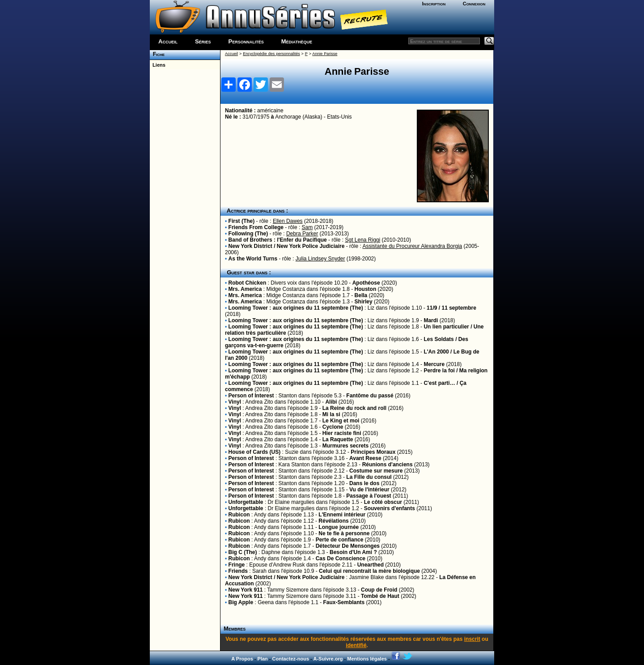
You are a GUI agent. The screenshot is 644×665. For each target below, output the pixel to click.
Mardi (431, 320)
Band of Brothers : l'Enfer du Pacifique (278, 240)
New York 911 (246, 590)
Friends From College (256, 227)
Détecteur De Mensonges (348, 546)
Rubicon (239, 515)
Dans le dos (364, 483)
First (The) (242, 221)
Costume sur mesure (376, 471)
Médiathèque (297, 41)
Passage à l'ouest (369, 496)
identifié (356, 645)
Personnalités (246, 41)
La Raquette (338, 439)
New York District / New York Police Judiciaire (287, 246)
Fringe (237, 565)
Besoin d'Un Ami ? (353, 552)
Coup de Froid (379, 590)
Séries (203, 41)
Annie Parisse (325, 54)
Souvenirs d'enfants (390, 508)
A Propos (242, 659)
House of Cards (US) (255, 452)
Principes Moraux (374, 452)
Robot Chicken (248, 283)
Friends (238, 571)
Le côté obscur (383, 502)
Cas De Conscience (341, 558)
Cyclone (333, 427)
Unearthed (371, 565)
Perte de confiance (340, 540)
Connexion (474, 4)
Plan (263, 659)
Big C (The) (243, 552)
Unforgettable (246, 502)
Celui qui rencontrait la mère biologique (369, 571)
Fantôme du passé (370, 396)
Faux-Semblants (344, 602)
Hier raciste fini (342, 433)
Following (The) (248, 234)
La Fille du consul (369, 477)
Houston (366, 289)
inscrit (472, 639)
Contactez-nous (291, 659)
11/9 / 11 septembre (451, 308)
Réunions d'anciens (388, 465)
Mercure (434, 364)
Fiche (157, 54)
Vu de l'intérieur (369, 490)
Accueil (168, 41)
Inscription (434, 4)
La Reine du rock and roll (354, 408)
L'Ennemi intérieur (342, 515)
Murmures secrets (345, 446)
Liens (158, 65)
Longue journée (339, 527)
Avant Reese (365, 458)
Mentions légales (367, 659)
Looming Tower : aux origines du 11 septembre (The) (296, 308)
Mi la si (331, 414)
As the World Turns (253, 259)
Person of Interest (251, 396)
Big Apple (241, 602)
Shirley (364, 302)
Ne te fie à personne (344, 533)
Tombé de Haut (380, 596)
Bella (361, 295)
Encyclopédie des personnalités (271, 54)
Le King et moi (341, 421)
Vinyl (235, 402)
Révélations (333, 521)
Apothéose (366, 283)
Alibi (331, 402)
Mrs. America (245, 289)
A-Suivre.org (328, 659)
